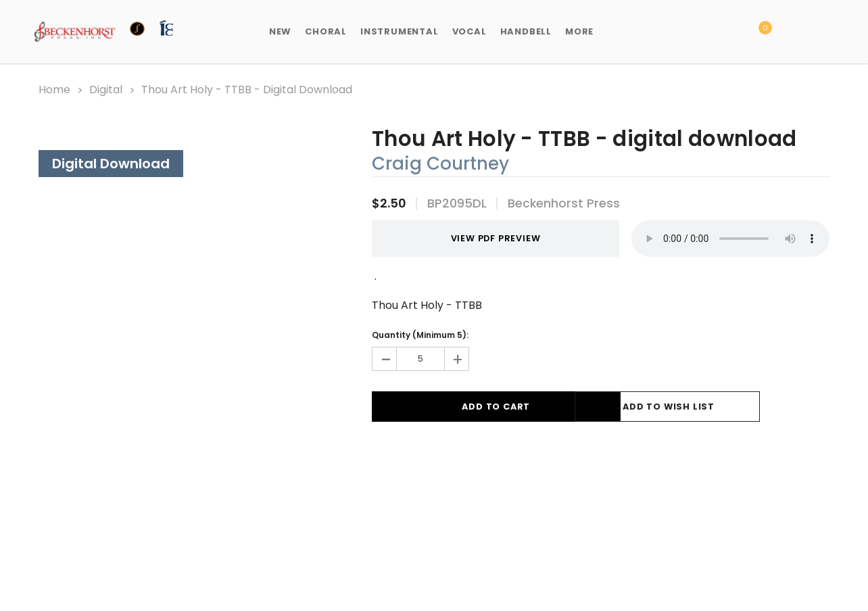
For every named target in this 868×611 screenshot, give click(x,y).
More (579, 31)
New (280, 31)
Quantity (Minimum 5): (420, 334)
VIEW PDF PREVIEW (478, 238)
